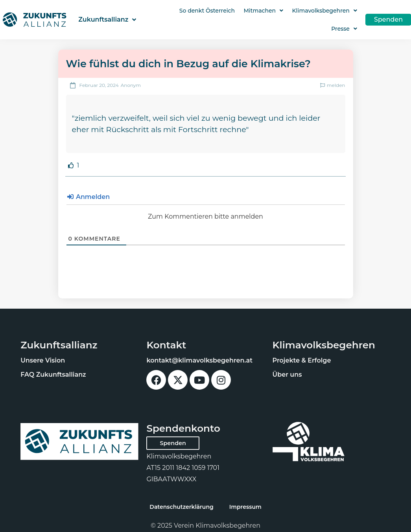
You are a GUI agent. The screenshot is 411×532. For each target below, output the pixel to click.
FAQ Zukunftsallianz (53, 375)
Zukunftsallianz (107, 20)
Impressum (245, 507)
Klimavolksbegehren (325, 11)
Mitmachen (263, 11)
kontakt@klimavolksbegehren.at (199, 360)
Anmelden (89, 197)
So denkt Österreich (207, 11)
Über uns (287, 375)
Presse (344, 29)
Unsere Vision (43, 360)
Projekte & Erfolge (302, 360)
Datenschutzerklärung (181, 507)
